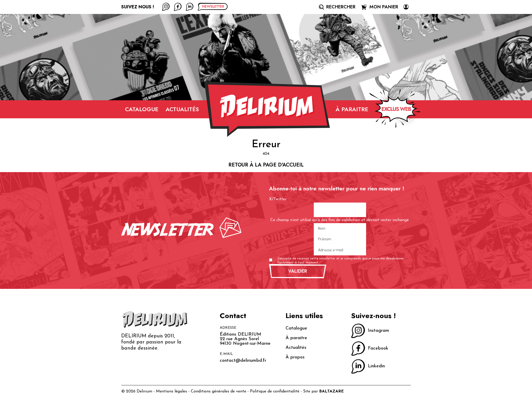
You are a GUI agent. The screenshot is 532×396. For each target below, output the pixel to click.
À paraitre (352, 109)
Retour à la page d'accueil (266, 165)
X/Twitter (278, 199)
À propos (295, 357)
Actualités (182, 109)
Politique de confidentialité (275, 391)
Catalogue (142, 109)
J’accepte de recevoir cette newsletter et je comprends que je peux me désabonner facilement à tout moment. (341, 261)
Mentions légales (171, 391)
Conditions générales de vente (218, 391)
